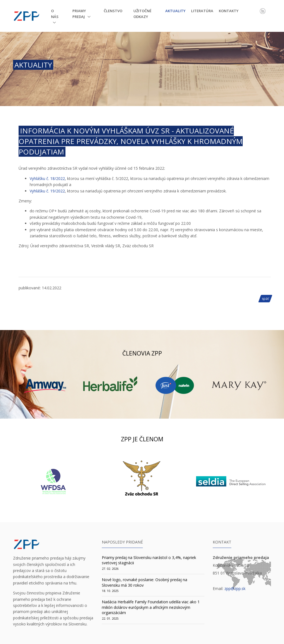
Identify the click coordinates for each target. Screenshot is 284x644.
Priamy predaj (79, 14)
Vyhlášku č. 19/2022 (47, 191)
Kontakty (229, 11)
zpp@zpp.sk (235, 588)
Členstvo (113, 11)
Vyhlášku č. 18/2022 (47, 178)
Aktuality (175, 11)
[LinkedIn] (263, 11)
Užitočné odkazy (142, 14)
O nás (55, 14)
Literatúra (202, 11)
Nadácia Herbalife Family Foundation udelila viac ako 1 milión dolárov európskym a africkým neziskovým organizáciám (151, 607)
